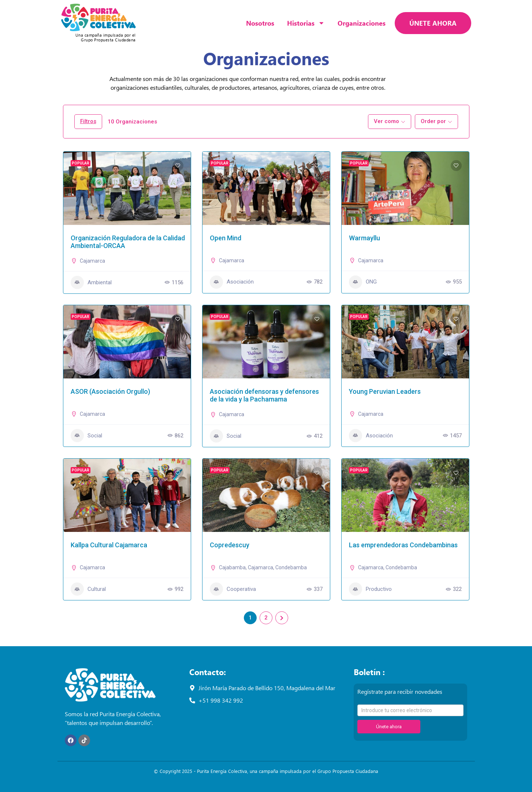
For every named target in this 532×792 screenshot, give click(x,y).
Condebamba (291, 567)
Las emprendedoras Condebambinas (403, 545)
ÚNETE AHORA (433, 23)
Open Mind (226, 238)
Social (86, 436)
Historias (306, 23)
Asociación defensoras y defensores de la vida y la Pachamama (264, 395)
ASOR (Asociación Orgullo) (110, 391)
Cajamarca (92, 261)
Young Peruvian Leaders (385, 391)
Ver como (386, 121)
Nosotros (260, 23)
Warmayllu (364, 238)
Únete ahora (389, 727)
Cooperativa (233, 589)
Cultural (88, 589)
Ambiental (91, 282)
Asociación (232, 282)
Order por (433, 121)
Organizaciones (362, 23)
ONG (363, 282)
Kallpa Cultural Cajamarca (109, 545)
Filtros (88, 121)
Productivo (370, 589)
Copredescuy (230, 545)
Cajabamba (232, 567)
